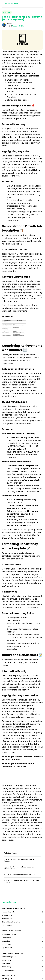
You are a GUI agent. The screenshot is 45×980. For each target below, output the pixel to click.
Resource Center (9, 975)
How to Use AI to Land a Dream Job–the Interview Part (19, 868)
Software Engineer (9, 934)
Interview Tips (7, 919)
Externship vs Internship (11, 922)
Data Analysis (7, 938)
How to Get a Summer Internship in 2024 (19, 875)
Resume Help (7, 915)
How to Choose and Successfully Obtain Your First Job (21, 881)
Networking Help (8, 912)
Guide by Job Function (12, 931)
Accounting (6, 944)
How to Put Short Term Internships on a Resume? (19, 860)
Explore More (7, 925)
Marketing (6, 941)
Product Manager (9, 970)
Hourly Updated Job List (12, 953)
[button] (40, 4)
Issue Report (7, 979)
